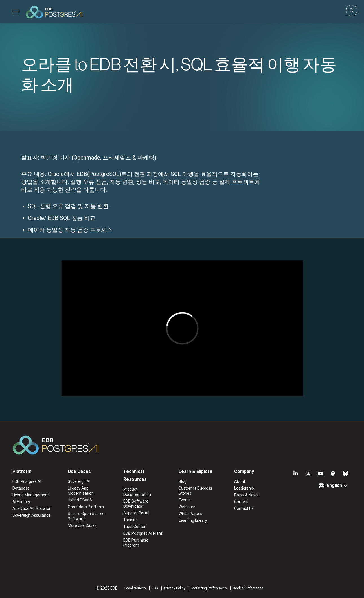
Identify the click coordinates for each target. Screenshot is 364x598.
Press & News (246, 495)
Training (131, 520)
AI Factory (21, 502)
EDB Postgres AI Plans (143, 533)
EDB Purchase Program (136, 543)
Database (21, 488)
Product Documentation (137, 492)
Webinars (187, 507)
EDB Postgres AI (27, 481)
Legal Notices (135, 588)
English (334, 485)
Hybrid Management (31, 495)
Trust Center (134, 527)
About (240, 481)
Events (185, 500)
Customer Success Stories (195, 491)
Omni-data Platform (86, 507)
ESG (155, 588)
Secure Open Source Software (86, 516)
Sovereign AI (79, 481)
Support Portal (136, 513)
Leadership (244, 488)
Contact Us (244, 508)
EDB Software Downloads (136, 504)
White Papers (190, 514)
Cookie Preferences (248, 588)
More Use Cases (82, 525)
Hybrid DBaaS (80, 500)
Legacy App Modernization (81, 491)
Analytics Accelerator (31, 508)
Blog (183, 481)
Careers (241, 502)
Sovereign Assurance (31, 515)
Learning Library (193, 520)
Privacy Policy (175, 588)
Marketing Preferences (209, 588)
